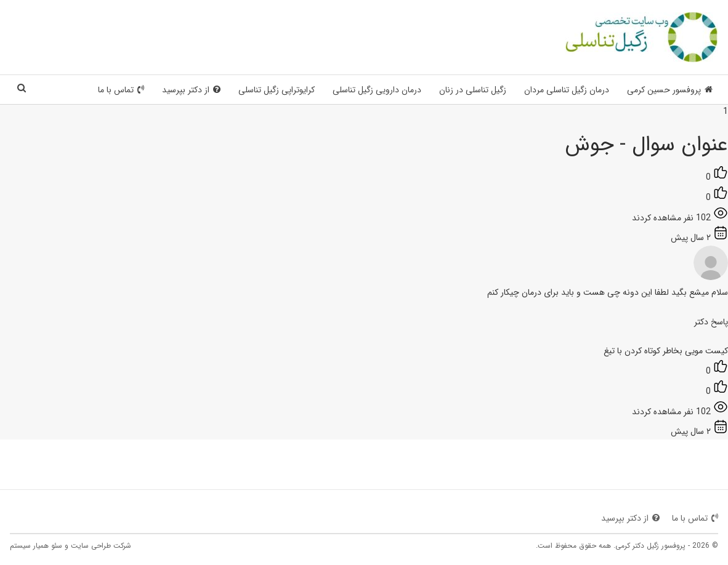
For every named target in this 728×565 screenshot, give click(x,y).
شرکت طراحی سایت (101, 546)
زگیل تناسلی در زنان (473, 90)
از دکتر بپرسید (191, 90)
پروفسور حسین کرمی (670, 90)
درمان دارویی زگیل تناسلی (377, 90)
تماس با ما (121, 90)
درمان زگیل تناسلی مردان (567, 90)
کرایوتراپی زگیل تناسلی (277, 90)
